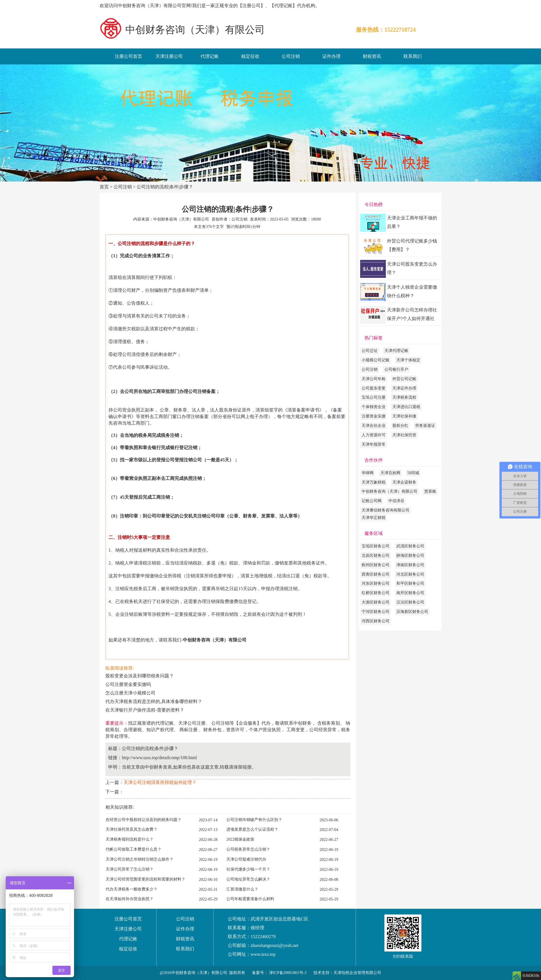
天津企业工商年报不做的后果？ (412, 222)
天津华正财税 (374, 518)
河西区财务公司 (376, 621)
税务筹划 (331, 723)
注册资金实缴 (374, 416)
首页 (104, 187)
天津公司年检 (374, 379)
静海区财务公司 (410, 556)
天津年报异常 (374, 444)
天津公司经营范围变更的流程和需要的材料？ (146, 879)
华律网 (368, 473)
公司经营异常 (323, 730)
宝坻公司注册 (374, 397)
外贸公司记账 (404, 379)
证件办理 (331, 56)
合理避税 (133, 730)
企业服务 (248, 723)
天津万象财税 (374, 482)
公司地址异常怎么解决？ (248, 879)
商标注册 (188, 730)
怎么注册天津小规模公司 (130, 693)
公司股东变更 (374, 388)
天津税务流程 (404, 397)
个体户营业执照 (265, 730)
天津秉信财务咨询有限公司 (386, 510)
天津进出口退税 (406, 407)
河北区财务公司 (410, 574)
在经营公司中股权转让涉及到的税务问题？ (144, 820)
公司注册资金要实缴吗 (128, 684)
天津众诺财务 (404, 482)
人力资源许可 (374, 435)
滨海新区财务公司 (412, 612)
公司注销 (291, 56)
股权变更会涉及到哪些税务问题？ (140, 676)
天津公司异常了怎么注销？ (130, 869)
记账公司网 (372, 501)
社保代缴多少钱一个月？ (248, 869)
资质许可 (235, 730)
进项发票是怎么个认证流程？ (252, 829)
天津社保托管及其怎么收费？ (132, 829)
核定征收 (250, 56)
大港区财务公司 (376, 602)
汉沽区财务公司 (410, 602)
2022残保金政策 (240, 839)
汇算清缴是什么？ (242, 889)
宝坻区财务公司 (376, 546)
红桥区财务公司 (376, 593)
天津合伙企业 (374, 426)
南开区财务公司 (410, 593)
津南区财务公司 (410, 565)
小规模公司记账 (376, 360)
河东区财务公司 (376, 583)
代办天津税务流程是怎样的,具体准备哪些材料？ (154, 701)
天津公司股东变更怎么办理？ (412, 268)
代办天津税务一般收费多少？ (132, 889)
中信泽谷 (396, 501)
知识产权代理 (160, 730)
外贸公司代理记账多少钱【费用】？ (412, 245)
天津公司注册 (192, 723)
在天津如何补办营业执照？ (130, 899)
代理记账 (210, 56)
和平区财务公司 (410, 583)
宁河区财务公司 (376, 612)
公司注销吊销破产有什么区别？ (254, 820)
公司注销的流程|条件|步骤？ (165, 187)
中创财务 (302, 723)
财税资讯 (372, 56)
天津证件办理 (404, 388)
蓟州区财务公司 (376, 565)
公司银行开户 (396, 369)
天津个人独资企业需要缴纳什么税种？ (412, 291)
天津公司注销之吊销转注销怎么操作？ (140, 859)
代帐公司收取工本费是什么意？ (134, 849)
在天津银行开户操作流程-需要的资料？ (145, 710)
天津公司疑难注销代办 (246, 859)
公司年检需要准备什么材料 (250, 899)
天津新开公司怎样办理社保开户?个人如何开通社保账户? (412, 316)
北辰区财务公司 (376, 556)
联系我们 (413, 56)
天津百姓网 (390, 473)
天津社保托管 (404, 435)
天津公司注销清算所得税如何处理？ (160, 782)
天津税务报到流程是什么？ (130, 839)
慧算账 (430, 491)
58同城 (413, 473)
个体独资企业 (374, 407)
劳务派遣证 (425, 426)
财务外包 (212, 730)
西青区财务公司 (376, 574)
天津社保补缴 (404, 416)
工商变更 (296, 730)
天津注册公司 (169, 56)
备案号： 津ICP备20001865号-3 (279, 973)
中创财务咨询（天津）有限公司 (390, 491)
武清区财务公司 (410, 546)
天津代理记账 (396, 351)
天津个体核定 (408, 360)
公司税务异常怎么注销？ (248, 849)
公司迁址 (370, 351)
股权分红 (400, 426)
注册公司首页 (128, 56)
